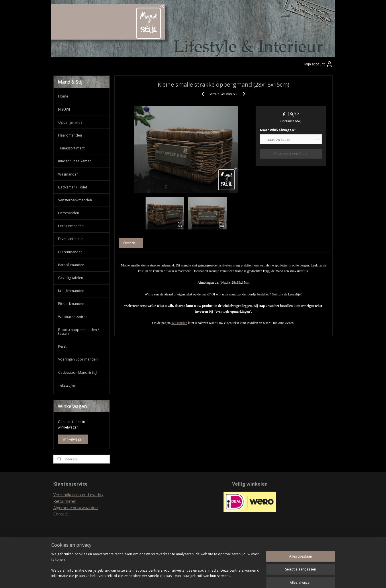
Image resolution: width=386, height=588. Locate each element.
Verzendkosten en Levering (78, 495)
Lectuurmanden (71, 226)
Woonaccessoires (73, 317)
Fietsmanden (69, 213)
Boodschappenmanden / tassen (79, 332)
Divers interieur (71, 239)
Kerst (62, 346)
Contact (61, 514)
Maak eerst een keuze (291, 154)
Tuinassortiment (71, 148)
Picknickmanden (71, 304)
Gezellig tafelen (71, 278)
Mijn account (319, 64)
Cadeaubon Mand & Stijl (78, 372)
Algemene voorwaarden (76, 508)
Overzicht (131, 243)
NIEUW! (64, 109)
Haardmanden (70, 135)
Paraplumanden (71, 265)
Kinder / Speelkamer (75, 161)
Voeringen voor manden (78, 359)
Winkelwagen (73, 439)
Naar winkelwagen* (278, 130)
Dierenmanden (70, 252)
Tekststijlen (179, 323)
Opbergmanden (71, 122)
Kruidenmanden (71, 291)
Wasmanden (68, 174)
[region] (155, 568)
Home (63, 96)
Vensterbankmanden (75, 200)
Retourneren (65, 501)
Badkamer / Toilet (73, 187)
